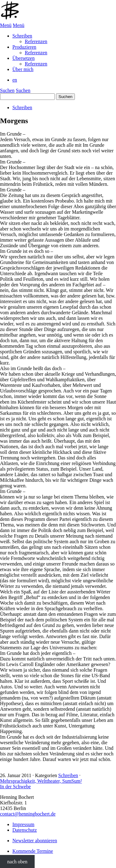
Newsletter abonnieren (35, 841)
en (15, 80)
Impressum (23, 824)
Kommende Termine (33, 851)
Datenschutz (25, 830)
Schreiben (22, 107)
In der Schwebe (15, 787)
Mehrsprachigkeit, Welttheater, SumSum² (41, 781)
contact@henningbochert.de (28, 814)
